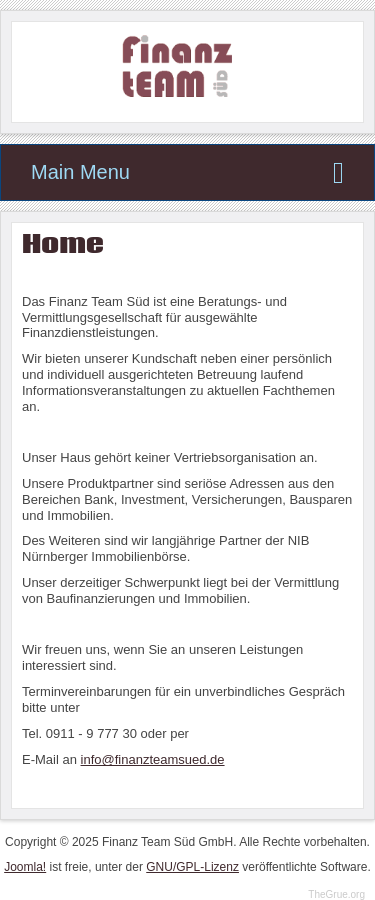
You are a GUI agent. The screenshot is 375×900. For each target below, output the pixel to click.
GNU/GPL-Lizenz (192, 867)
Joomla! (25, 867)
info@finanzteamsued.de (153, 759)
